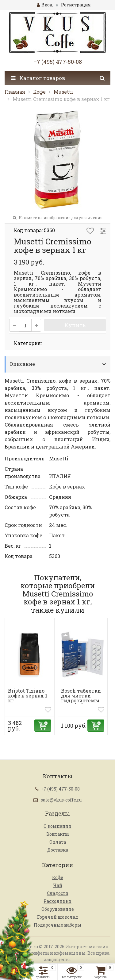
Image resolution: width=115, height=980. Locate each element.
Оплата (58, 842)
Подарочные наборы (57, 925)
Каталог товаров (38, 78)
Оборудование (58, 909)
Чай (58, 885)
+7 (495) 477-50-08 (58, 62)
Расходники (57, 901)
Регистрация (76, 5)
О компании (57, 826)
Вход (45, 5)
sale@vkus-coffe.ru (61, 800)
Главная (15, 92)
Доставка (58, 850)
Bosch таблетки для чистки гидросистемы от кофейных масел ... (81, 700)
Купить (75, 325)
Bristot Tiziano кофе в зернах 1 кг (28, 695)
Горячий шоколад (58, 917)
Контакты (58, 834)
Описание (22, 364)
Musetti (63, 92)
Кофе (39, 92)
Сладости (58, 893)
